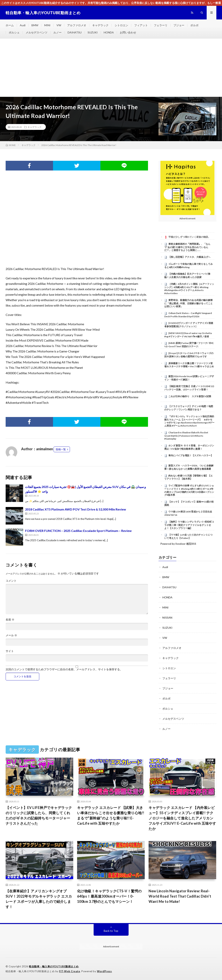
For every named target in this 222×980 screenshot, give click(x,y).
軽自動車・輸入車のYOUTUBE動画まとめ (54, 966)
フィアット (141, 25)
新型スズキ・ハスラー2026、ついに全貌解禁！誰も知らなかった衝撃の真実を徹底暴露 (189, 467)
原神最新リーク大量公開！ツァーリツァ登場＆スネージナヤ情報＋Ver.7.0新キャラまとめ (189, 365)
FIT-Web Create (70, 971)
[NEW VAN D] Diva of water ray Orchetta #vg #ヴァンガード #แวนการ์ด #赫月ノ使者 (188, 335)
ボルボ (194, 25)
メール (11, 635)
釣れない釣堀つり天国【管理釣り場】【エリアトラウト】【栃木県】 (188, 477)
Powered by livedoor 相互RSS (178, 544)
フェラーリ (161, 25)
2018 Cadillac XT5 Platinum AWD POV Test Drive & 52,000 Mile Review (76, 509)
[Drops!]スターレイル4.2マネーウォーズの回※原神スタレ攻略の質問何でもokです (189, 355)
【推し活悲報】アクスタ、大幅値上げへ (189, 257)
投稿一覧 (61, 449)
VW (59, 25)
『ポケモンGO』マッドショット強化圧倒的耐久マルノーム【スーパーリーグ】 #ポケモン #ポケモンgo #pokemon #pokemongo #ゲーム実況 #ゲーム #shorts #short (189, 421)
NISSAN (167, 618)
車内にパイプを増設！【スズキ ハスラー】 (191, 455)
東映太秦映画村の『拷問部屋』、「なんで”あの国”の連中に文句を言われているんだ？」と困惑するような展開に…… (187, 247)
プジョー (179, 25)
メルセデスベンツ (37, 32)
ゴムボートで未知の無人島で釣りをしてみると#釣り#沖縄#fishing (188, 266)
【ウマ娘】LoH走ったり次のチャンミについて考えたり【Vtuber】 (188, 536)
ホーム (10, 25)
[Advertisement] (111, 68)
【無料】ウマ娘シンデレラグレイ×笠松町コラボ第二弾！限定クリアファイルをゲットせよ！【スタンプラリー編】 (189, 525)
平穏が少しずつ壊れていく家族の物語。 (189, 237)
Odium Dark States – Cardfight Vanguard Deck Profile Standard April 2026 (188, 315)
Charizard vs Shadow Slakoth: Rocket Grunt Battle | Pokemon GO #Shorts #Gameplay (186, 436)
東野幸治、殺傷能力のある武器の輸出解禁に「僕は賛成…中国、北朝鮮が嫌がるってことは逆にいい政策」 (188, 303)
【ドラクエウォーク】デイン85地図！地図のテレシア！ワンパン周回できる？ (189, 408)
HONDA (109, 32)
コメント (11, 581)
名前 (10, 620)
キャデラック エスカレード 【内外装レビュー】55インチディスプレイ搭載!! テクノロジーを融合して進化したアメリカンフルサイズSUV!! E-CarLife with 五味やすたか (182, 818)
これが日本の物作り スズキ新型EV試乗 (191, 396)
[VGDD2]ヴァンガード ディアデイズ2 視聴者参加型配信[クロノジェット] (189, 325)
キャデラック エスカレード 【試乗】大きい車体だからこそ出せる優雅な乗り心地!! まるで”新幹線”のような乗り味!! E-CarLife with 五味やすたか (111, 815)
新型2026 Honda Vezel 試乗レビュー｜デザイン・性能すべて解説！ (189, 378)
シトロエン (121, 25)
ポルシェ (14, 32)
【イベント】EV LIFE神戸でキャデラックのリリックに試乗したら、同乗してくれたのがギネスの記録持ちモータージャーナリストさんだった (39, 815)
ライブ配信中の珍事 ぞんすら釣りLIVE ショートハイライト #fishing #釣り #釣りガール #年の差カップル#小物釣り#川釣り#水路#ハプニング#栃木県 (189, 490)
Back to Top (111, 931)
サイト (10, 651)
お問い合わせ (128, 32)
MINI (47, 25)
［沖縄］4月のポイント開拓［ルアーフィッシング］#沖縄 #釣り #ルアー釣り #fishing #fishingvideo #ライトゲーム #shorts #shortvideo (189, 289)
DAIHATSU (75, 32)
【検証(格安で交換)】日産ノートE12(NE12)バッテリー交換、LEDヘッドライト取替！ (189, 388)
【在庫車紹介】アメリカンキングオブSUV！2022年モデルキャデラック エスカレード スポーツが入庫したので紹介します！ (39, 899)
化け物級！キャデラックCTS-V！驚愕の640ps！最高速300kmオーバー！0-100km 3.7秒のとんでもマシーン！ (109, 896)
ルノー (57, 32)
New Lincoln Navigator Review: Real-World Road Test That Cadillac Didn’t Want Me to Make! (180, 896)
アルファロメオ (77, 25)
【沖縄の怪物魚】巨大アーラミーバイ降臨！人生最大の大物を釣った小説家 (187, 275)
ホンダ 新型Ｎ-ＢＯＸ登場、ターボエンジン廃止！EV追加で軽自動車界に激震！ (189, 447)
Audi (23, 25)
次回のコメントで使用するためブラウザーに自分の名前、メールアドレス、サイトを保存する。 (64, 669)
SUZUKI (93, 32)
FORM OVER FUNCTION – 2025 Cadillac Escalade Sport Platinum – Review (78, 531)
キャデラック (100, 25)
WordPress (104, 971)
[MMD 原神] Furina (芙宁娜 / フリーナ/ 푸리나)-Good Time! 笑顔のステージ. (189, 345)
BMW (35, 25)
